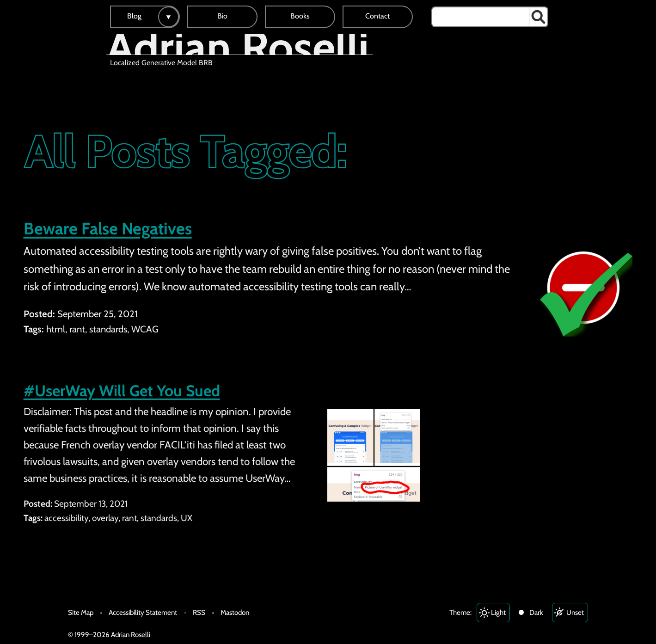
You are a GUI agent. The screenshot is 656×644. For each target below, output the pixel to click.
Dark (536, 612)
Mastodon (235, 612)
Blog (134, 16)
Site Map (81, 612)
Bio (222, 16)
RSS (199, 612)
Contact (377, 16)
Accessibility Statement (143, 612)
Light (498, 612)
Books (300, 16)
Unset (575, 612)
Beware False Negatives (108, 228)
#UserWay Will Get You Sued (122, 391)
